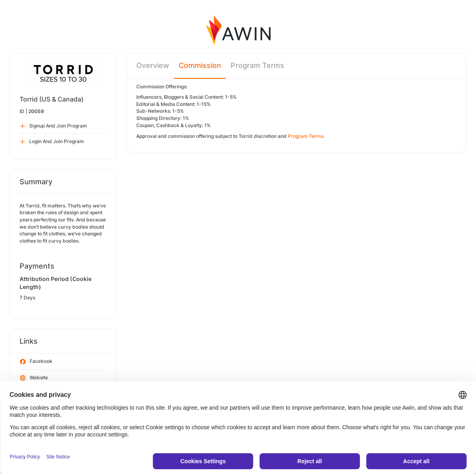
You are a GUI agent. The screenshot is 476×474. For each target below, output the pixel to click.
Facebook (36, 362)
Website (34, 378)
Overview (153, 65)
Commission (200, 65)
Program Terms (257, 65)
